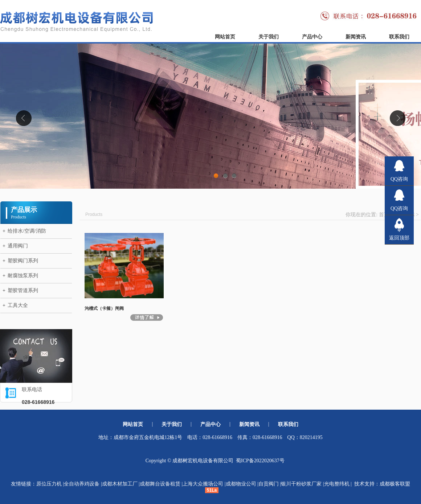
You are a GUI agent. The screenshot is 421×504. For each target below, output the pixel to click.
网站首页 (225, 37)
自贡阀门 (269, 484)
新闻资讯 (356, 37)
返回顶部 (399, 238)
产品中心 (312, 37)
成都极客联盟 (395, 484)
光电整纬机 (337, 484)
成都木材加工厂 (120, 484)
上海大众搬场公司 (203, 484)
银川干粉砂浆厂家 (301, 484)
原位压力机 (49, 484)
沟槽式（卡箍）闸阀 (104, 308)
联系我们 (399, 37)
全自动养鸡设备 (82, 484)
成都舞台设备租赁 (160, 484)
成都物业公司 (241, 484)
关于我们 (269, 37)
